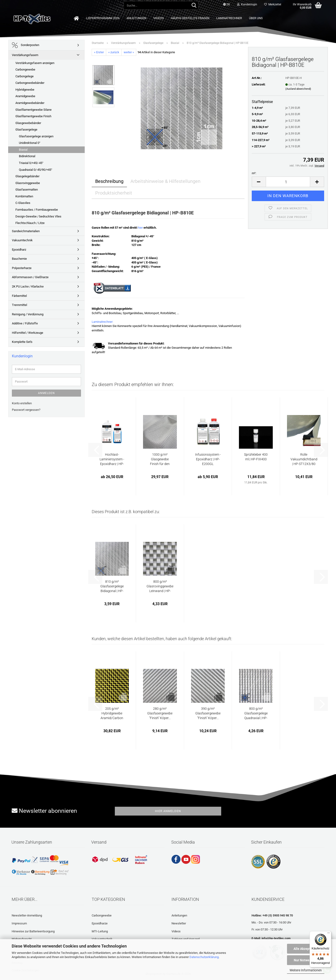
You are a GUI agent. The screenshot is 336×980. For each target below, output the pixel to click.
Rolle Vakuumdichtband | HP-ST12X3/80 (304, 459)
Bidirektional (27, 156)
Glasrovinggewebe (28, 183)
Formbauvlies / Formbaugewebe (37, 210)
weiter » (129, 52)
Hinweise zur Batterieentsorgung (33, 931)
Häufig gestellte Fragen (190, 18)
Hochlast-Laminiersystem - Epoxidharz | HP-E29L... (112, 459)
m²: (254, 173)
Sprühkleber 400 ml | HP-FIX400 (256, 457)
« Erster (99, 52)
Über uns (256, 18)
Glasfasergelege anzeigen (36, 136)
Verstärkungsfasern (25, 55)
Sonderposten (26, 45)
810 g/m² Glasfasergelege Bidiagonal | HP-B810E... (112, 586)
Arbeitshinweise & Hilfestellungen (165, 181)
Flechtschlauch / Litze (30, 223)
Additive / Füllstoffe (25, 323)
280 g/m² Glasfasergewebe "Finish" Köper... (160, 713)
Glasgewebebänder (28, 123)
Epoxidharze (100, 923)
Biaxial (23, 150)
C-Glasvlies (23, 203)
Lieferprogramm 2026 (103, 18)
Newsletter (179, 923)
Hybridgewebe (25, 90)
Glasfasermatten (27, 190)
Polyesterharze (22, 268)
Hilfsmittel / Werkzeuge (28, 333)
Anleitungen (136, 18)
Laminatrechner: (102, 322)
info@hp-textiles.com (276, 938)
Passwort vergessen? (26, 410)
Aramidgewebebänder (30, 103)
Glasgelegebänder (27, 176)
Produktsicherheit (114, 193)
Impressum (19, 923)
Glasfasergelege (26, 130)
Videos (159, 18)
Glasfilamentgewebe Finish (33, 116)
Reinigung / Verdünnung (28, 314)
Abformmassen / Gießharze (30, 277)
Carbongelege (24, 76)
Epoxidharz (19, 250)
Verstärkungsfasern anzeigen (35, 63)
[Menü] (329, 934)
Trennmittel (19, 305)
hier (140, 228)
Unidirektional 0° (30, 143)
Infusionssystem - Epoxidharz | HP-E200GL (208, 459)
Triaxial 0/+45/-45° (31, 163)
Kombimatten (24, 196)
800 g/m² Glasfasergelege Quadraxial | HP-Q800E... (256, 714)
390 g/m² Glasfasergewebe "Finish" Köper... (208, 713)
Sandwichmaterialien (26, 231)
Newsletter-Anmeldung (27, 915)
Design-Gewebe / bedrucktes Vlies (38, 216)
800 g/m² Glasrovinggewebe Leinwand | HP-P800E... (160, 586)
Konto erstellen (22, 403)
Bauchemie (19, 259)
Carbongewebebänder (30, 83)
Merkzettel (273, 4)
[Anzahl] (288, 182)
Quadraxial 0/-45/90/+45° (36, 170)
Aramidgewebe (25, 96)
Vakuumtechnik (22, 240)
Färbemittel (19, 296)
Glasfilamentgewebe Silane (33, 110)
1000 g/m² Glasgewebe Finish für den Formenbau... (160, 459)
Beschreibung (109, 181)
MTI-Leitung (100, 931)
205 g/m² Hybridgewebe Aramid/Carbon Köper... (112, 714)
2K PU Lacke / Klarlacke (28, 286)
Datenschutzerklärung (204, 957)
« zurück (114, 52)
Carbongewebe (25, 69)
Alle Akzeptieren (306, 949)
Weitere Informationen (306, 970)
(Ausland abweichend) (298, 89)
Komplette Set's (22, 342)
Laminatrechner (229, 18)
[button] (227, 5)
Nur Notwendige (306, 960)
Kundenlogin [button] (247, 4)
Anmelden (46, 393)
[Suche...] (194, 6)
